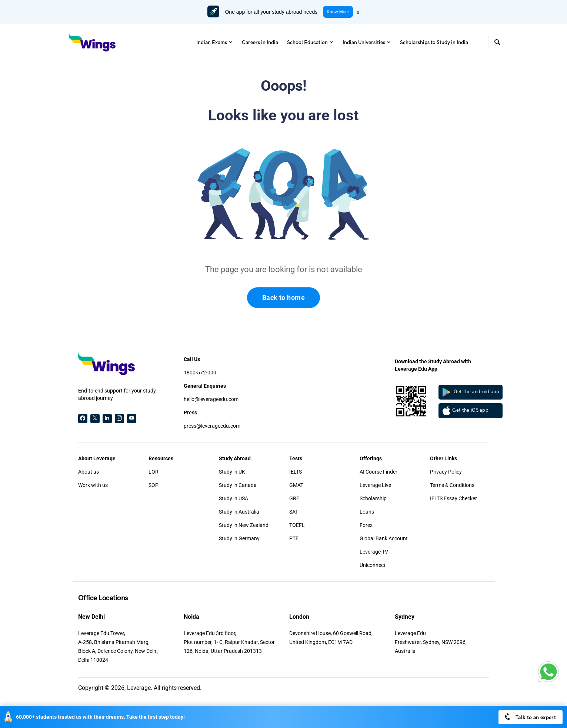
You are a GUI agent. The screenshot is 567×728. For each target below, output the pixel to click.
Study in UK (232, 472)
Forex (366, 525)
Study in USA (234, 498)
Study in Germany (239, 538)
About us (89, 472)
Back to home (283, 298)
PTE (294, 538)
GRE (294, 498)
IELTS (296, 472)
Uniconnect (373, 565)
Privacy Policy (446, 472)
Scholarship (373, 498)
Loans (367, 512)
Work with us (93, 485)
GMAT (296, 485)
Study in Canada (238, 485)
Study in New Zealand (244, 525)
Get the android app (471, 392)
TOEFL (297, 525)
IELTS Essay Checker (453, 498)
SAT (294, 512)
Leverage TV (374, 552)
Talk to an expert (530, 717)
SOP (154, 485)
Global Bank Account (384, 538)
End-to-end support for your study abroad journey (117, 394)
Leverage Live (375, 485)
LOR (154, 472)
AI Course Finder (378, 472)
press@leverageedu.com (212, 426)
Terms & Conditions (452, 485)
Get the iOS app (466, 411)
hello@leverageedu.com (211, 399)
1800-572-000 (200, 373)
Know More (338, 12)
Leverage (139, 688)
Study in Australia (239, 512)
